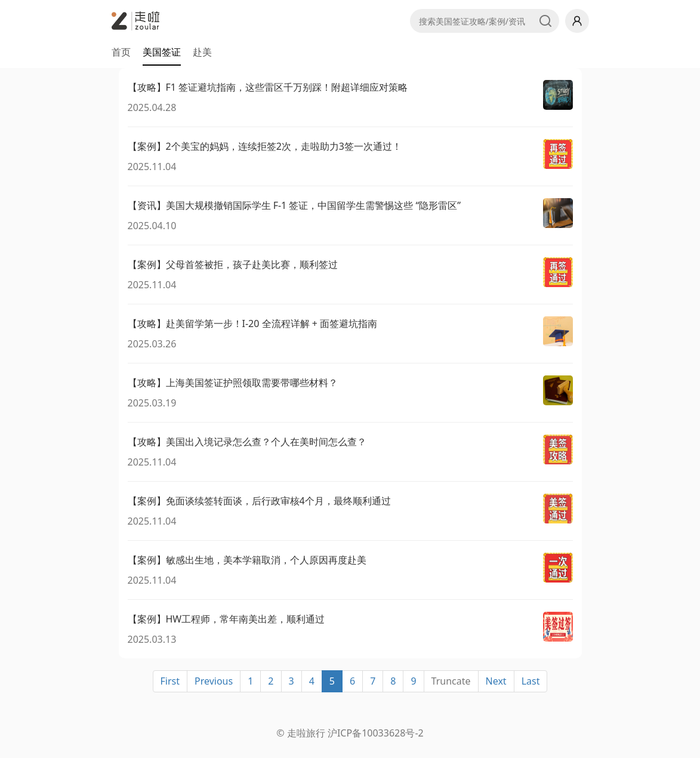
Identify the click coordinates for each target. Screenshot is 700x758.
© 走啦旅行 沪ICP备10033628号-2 (350, 733)
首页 (121, 52)
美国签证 (162, 52)
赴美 (202, 52)
